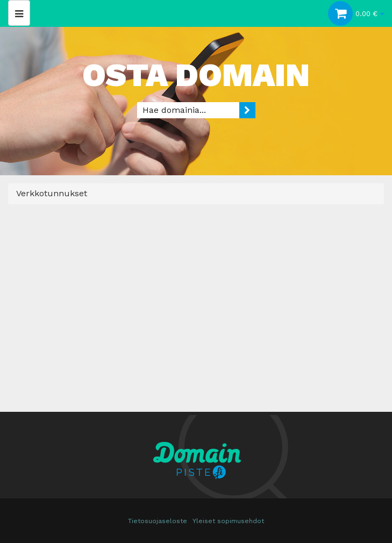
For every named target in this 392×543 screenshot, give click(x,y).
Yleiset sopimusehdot (228, 521)
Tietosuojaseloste (158, 521)
